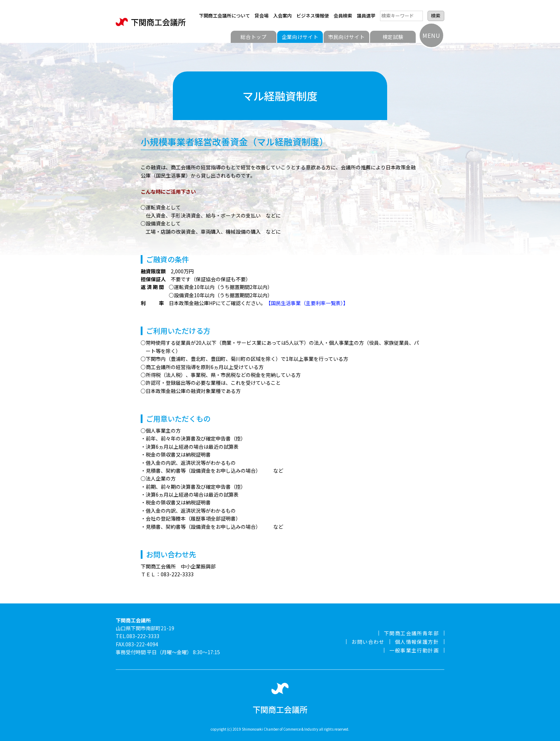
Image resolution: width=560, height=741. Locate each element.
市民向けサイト (347, 37)
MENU (431, 35)
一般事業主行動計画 (414, 650)
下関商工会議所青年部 (411, 633)
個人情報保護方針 (417, 642)
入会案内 (282, 16)
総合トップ (254, 37)
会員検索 (343, 16)
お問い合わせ (368, 642)
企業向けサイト (300, 37)
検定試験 (393, 37)
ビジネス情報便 (313, 16)
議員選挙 (366, 16)
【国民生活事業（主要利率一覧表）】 (307, 303)
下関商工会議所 (151, 22)
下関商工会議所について (224, 16)
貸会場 (262, 16)
